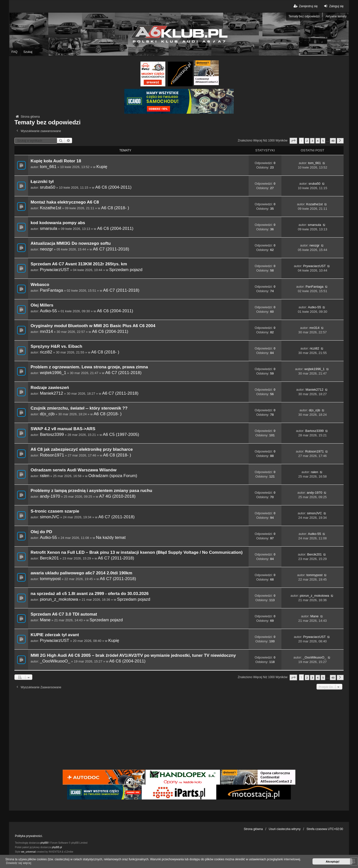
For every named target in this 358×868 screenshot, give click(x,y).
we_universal (28, 852)
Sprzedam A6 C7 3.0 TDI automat (64, 614)
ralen (45, 476)
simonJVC (49, 517)
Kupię (102, 167)
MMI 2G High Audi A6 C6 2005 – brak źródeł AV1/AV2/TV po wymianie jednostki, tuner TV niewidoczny (133, 655)
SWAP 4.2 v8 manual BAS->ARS (63, 429)
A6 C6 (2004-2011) (113, 187)
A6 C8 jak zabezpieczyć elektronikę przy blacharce (82, 449)
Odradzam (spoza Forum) (113, 476)
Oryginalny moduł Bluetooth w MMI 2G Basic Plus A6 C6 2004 (93, 326)
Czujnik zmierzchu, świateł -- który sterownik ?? (79, 408)
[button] (293, 141)
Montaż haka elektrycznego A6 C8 (65, 202)
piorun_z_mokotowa (59, 599)
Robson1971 (52, 455)
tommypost (50, 579)
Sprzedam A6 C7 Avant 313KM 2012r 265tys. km (79, 264)
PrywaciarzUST (54, 270)
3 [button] (312, 141)
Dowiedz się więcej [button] (19, 863)
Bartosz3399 (52, 434)
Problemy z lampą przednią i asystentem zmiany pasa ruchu (91, 491)
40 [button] (333, 141)
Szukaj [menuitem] (28, 52)
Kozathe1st (50, 208)
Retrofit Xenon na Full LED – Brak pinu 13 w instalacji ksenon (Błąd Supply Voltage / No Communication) (137, 552)
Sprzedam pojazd (126, 270)
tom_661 (48, 167)
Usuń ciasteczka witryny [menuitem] (285, 829)
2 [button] (307, 141)
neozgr (46, 249)
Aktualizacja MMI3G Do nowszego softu (71, 243)
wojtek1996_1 (53, 373)
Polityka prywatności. (29, 836)
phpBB (44, 843)
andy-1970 (50, 496)
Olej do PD (41, 532)
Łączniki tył (42, 182)
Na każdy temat (111, 537)
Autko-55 (48, 311)
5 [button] (323, 141)
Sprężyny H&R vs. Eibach (56, 346)
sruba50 (47, 187)
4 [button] (318, 141)
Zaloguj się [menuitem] (333, 6)
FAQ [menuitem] (14, 52)
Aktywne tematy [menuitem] (336, 16)
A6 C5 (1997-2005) (121, 434)
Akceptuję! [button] (333, 862)
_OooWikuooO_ (55, 661)
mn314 (46, 331)
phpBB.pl (57, 847)
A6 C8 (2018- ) (115, 208)
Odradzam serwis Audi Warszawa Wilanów (74, 470)
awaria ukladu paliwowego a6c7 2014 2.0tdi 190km (81, 573)
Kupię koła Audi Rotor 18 (56, 161)
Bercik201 (49, 558)
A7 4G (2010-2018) (117, 496)
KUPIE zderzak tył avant (55, 635)
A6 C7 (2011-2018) (111, 249)
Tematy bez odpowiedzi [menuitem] (304, 16)
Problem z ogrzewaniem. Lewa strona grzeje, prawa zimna (89, 367)
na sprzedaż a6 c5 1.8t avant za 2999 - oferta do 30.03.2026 (90, 594)
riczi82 (46, 352)
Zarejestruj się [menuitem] (305, 6)
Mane (45, 620)
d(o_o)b (47, 414)
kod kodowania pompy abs (58, 223)
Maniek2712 (51, 393)
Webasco (40, 285)
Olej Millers (42, 305)
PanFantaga (51, 290)
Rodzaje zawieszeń (50, 388)
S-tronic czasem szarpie (55, 511)
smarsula (48, 228)
